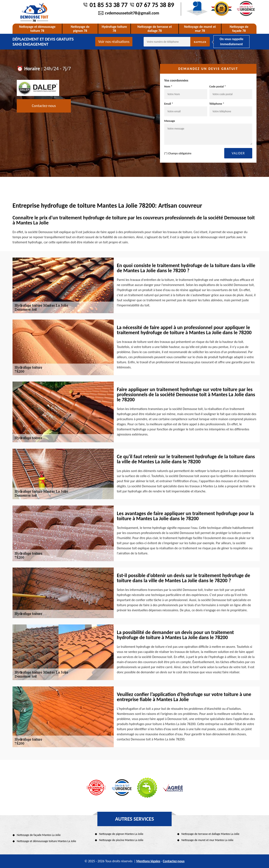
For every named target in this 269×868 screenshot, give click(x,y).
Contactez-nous (44, 106)
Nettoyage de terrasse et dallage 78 (155, 29)
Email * (186, 109)
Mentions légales (148, 861)
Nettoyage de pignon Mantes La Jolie (121, 834)
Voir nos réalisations (114, 42)
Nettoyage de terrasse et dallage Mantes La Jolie (210, 834)
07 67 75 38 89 (155, 5)
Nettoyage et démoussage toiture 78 (37, 29)
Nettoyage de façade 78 (239, 29)
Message (208, 132)
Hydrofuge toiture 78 (114, 29)
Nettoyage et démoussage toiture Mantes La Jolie (46, 841)
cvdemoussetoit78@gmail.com (132, 13)
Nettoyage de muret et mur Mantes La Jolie (207, 840)
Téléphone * (231, 109)
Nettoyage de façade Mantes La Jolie (39, 835)
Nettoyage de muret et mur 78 (200, 29)
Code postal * (231, 92)
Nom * (186, 92)
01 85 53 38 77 (109, 5)
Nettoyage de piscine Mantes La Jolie (121, 840)
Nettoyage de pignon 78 (80, 29)
